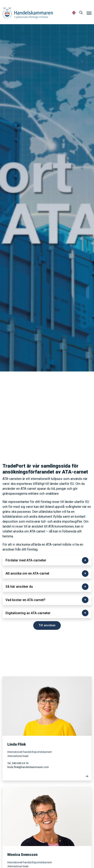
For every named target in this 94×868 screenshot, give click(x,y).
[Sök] (81, 13)
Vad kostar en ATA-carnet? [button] (25, 600)
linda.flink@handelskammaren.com (28, 767)
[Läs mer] (47, 777)
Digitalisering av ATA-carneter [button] (28, 613)
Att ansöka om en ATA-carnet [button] (27, 573)
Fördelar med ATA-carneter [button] (26, 560)
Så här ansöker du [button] (19, 587)
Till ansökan (47, 625)
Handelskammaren (28, 13)
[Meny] (89, 13)
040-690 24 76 (20, 763)
